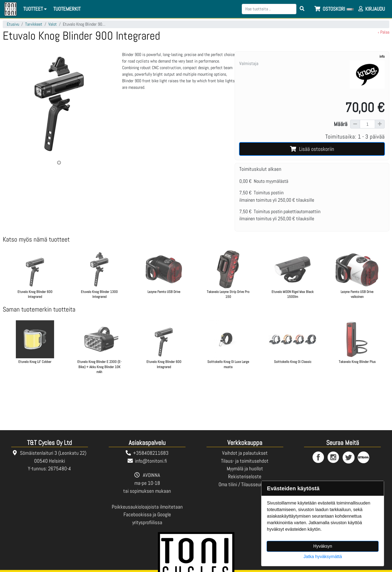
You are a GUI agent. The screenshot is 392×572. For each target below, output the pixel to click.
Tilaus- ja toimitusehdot (245, 461)
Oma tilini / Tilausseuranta (245, 484)
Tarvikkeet (34, 24)
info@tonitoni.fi (151, 461)
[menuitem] (67, 9)
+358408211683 (151, 453)
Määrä (341, 124)
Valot (53, 24)
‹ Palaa (384, 32)
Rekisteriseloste (245, 476)
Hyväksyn (323, 546)
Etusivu (13, 24)
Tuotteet (36, 9)
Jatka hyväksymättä (323, 557)
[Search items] (302, 9)
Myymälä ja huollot (245, 469)
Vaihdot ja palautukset (245, 453)
